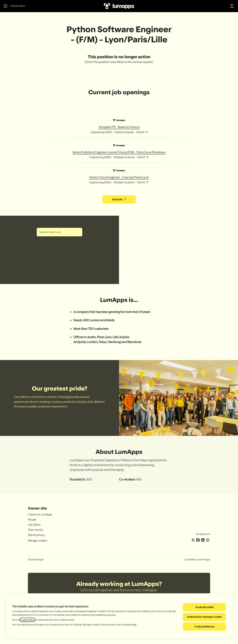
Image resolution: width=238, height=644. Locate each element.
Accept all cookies (204, 607)
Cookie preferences (204, 627)
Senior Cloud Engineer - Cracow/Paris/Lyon (119, 177)
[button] (232, 6)
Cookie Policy (27, 620)
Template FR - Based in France (119, 127)
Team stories (35, 530)
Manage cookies (38, 541)
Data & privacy (36, 535)
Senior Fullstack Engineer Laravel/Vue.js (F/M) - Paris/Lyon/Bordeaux (119, 152)
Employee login (36, 559)
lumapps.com (203, 534)
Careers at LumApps (40, 514)
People (32, 520)
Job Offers (34, 525)
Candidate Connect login (197, 559)
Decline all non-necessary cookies (204, 617)
